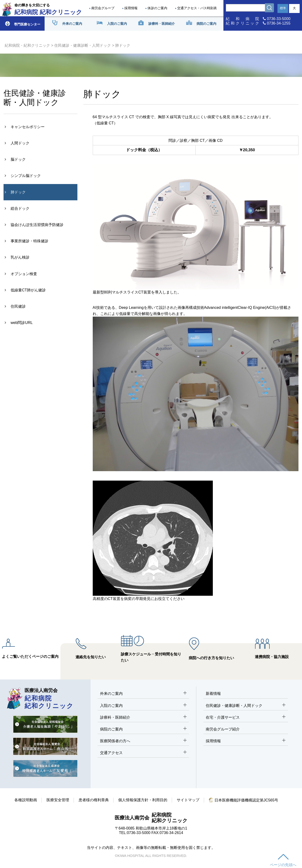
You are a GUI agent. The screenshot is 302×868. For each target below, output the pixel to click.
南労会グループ (103, 8)
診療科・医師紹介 (143, 718)
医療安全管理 (58, 800)
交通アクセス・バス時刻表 (197, 8)
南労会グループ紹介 (223, 729)
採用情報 (131, 8)
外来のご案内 (143, 694)
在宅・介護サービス (246, 718)
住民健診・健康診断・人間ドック (83, 45)
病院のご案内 (143, 729)
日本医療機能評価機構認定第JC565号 (244, 800)
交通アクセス (143, 753)
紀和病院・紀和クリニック (27, 45)
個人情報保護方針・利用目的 (143, 800)
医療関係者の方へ (143, 741)
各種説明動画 (26, 800)
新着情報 (213, 694)
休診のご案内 (157, 8)
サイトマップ (188, 800)
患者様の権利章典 (94, 800)
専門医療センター (22, 23)
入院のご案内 (143, 706)
